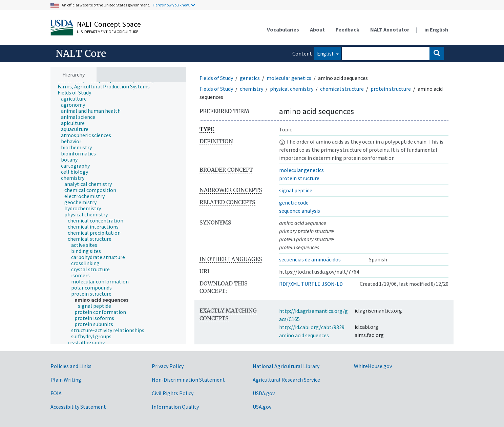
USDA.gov (264, 393)
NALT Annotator (390, 29)
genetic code (294, 202)
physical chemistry (292, 89)
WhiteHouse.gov (373, 366)
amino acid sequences (304, 335)
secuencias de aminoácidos (310, 259)
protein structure (391, 89)
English (324, 53)
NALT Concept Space (109, 24)
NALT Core (81, 54)
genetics (250, 78)
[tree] (118, 213)
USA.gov (262, 407)
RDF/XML (289, 284)
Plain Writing (66, 380)
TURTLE (311, 284)
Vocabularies (283, 29)
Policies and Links (71, 366)
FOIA (56, 393)
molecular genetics (289, 78)
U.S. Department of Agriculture (108, 32)
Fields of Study (216, 78)
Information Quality (175, 407)
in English (436, 29)
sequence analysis (300, 211)
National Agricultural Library (286, 366)
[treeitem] (107, 86)
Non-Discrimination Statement (188, 380)
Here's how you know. (171, 5)
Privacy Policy (168, 366)
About (317, 29)
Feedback (348, 29)
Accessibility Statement (78, 407)
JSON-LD (332, 284)
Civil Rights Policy (173, 393)
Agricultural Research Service (286, 380)
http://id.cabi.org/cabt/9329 (312, 327)
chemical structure (342, 89)
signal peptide (296, 190)
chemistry (251, 89)
